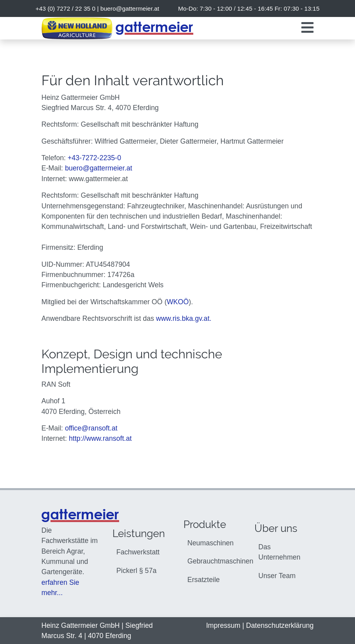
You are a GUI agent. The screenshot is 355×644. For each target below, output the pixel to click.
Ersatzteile (204, 580)
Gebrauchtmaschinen (215, 561)
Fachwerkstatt (138, 552)
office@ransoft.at (91, 428)
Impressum (223, 625)
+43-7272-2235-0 (94, 158)
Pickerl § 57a (136, 571)
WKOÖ (178, 302)
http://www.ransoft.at (100, 438)
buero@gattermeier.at (130, 8)
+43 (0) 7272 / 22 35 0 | (97, 8)
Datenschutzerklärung (280, 625)
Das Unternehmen (279, 552)
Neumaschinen (210, 543)
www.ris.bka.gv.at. (183, 318)
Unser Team (277, 576)
